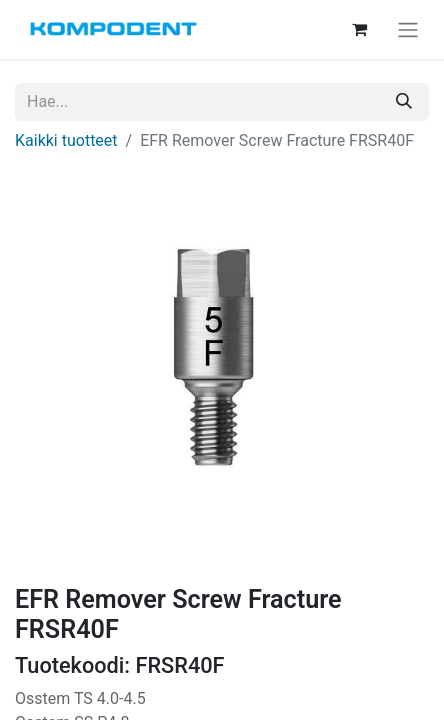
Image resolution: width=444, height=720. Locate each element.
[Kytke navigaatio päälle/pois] (408, 29)
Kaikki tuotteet (66, 140)
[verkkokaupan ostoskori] (359, 29)
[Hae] (404, 102)
